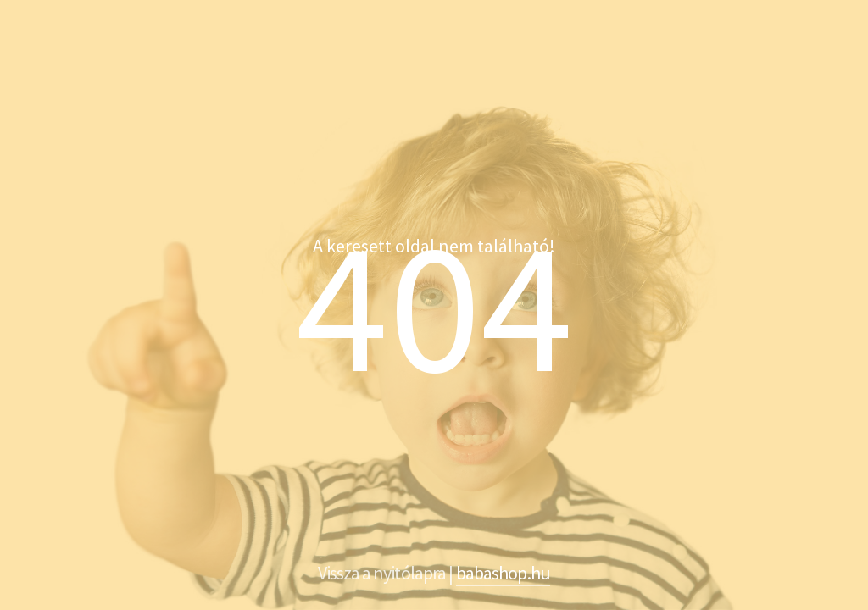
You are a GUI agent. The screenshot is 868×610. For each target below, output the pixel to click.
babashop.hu (503, 573)
